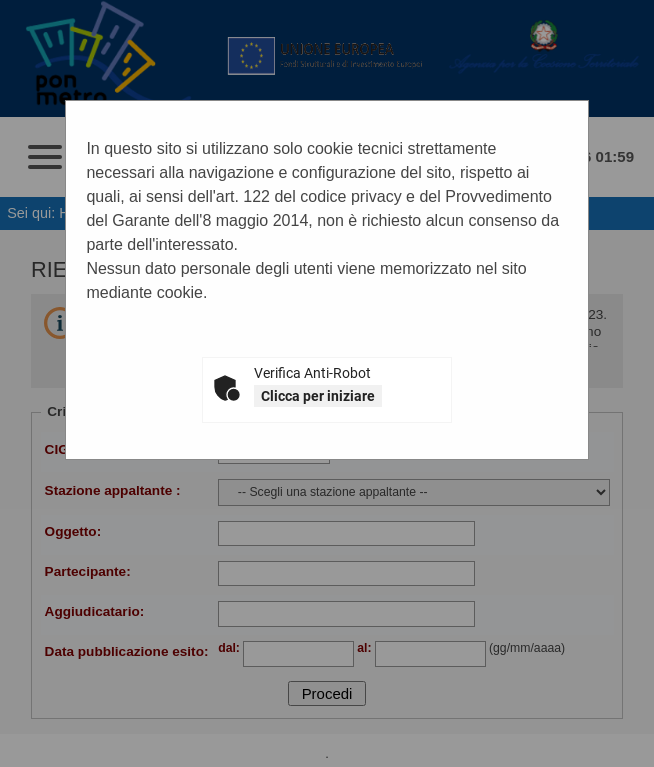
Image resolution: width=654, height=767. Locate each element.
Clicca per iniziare (318, 396)
